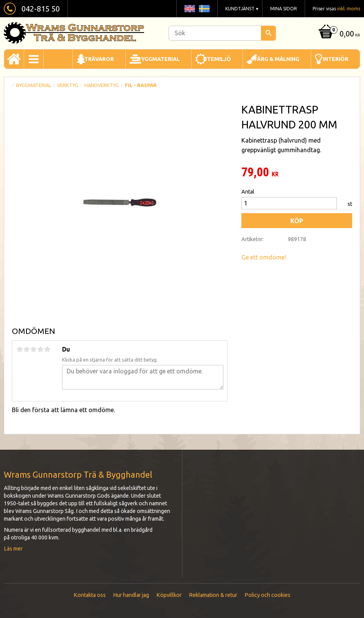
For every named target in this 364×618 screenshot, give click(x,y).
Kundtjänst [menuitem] (240, 9)
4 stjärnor (40, 349)
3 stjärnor (33, 349)
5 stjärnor (47, 349)
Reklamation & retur (213, 595)
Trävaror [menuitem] (99, 59)
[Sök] (268, 33)
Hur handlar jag (131, 595)
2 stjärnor (26, 349)
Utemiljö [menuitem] (217, 59)
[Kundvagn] (339, 34)
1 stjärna (20, 349)
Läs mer (13, 549)
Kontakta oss (90, 595)
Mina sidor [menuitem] (284, 9)
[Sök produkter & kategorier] (222, 33)
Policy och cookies (267, 595)
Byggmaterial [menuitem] (158, 59)
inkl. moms (349, 9)
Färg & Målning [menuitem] (277, 59)
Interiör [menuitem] (335, 59)
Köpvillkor (169, 595)
